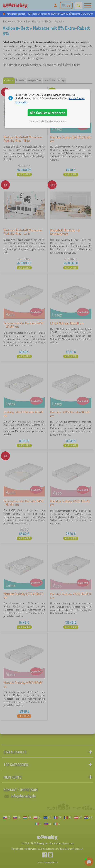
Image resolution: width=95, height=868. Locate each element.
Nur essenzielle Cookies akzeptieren (47, 121)
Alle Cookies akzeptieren (47, 113)
